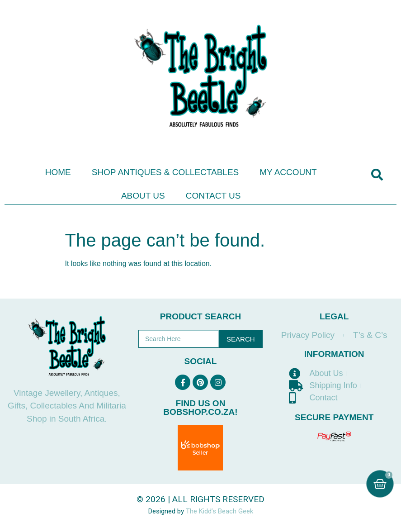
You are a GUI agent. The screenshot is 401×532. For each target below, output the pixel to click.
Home (58, 172)
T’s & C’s (370, 335)
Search (241, 339)
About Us (143, 196)
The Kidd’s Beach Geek (219, 511)
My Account (288, 172)
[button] (377, 175)
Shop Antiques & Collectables (165, 172)
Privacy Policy (308, 335)
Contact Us (213, 196)
